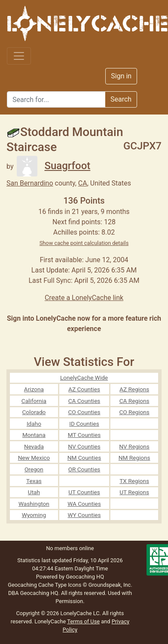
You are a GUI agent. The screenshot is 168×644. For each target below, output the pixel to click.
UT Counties (84, 492)
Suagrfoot (53, 166)
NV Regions (134, 446)
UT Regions (134, 492)
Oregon (34, 469)
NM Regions (134, 458)
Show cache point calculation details (84, 243)
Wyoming (34, 515)
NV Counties (84, 446)
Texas (34, 481)
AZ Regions (134, 389)
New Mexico (34, 458)
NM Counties (84, 458)
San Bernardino (30, 183)
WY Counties (84, 515)
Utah (34, 492)
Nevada (34, 446)
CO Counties (84, 412)
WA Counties (84, 504)
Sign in (121, 76)
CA (83, 183)
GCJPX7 (142, 146)
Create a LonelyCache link (84, 298)
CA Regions (134, 401)
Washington (34, 504)
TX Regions (134, 481)
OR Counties (84, 469)
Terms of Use (83, 621)
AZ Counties (84, 389)
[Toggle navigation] (19, 56)
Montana (34, 435)
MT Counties (84, 435)
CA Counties (84, 401)
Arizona (34, 389)
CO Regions (134, 412)
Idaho (34, 424)
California (34, 401)
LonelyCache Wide (84, 378)
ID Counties (84, 424)
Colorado (34, 412)
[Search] (56, 99)
